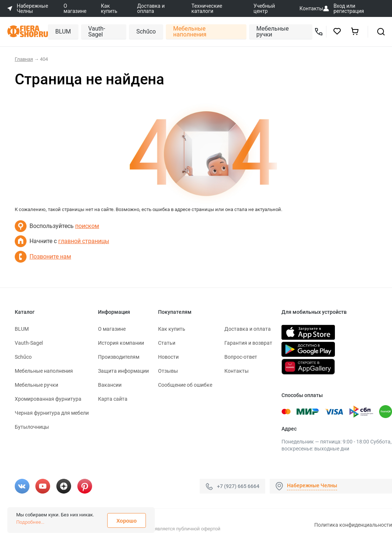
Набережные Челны (312, 485)
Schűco (146, 31)
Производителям (119, 357)
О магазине (75, 8)
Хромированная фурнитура (48, 399)
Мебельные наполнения (190, 31)
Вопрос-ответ (241, 357)
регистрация (349, 11)
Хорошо (127, 521)
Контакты (311, 8)
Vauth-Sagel (97, 31)
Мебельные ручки (273, 31)
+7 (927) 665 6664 (238, 486)
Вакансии (110, 385)
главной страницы (84, 241)
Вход (339, 6)
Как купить (109, 8)
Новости (168, 357)
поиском (87, 226)
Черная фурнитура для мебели (52, 413)
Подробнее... (30, 522)
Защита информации (123, 371)
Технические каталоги (207, 8)
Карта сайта (113, 399)
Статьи (167, 343)
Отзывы (168, 371)
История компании (121, 343)
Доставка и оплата (151, 8)
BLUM (63, 31)
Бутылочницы (32, 427)
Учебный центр (264, 8)
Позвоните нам (50, 257)
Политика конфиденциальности (353, 525)
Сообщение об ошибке (185, 385)
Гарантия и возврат (248, 343)
